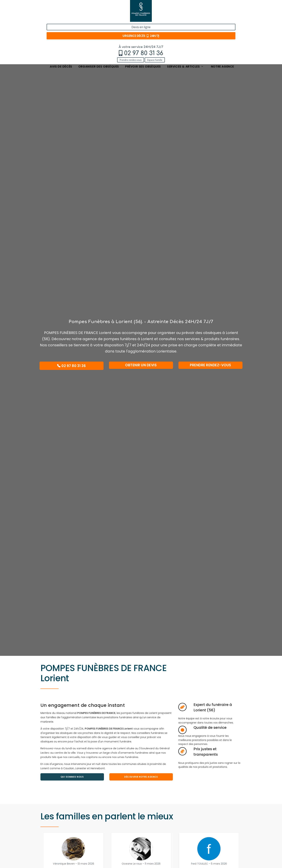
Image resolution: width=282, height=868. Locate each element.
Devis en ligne (220, 7)
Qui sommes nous (72, 777)
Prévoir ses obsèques (143, 26)
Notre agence (222, 26)
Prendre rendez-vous (52, 19)
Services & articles (185, 26)
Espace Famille (76, 19)
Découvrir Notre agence (141, 777)
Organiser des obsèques (99, 26)
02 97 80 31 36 (65, 12)
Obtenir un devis (141, 365)
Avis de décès (61, 26)
